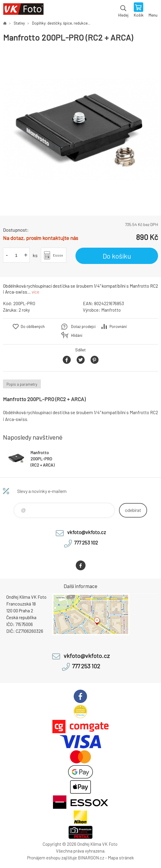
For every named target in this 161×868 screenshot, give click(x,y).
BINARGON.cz (91, 858)
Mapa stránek (121, 858)
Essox (58, 255)
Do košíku (117, 256)
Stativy (19, 23)
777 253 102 (86, 542)
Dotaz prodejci (83, 326)
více (36, 292)
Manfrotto (111, 310)
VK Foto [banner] (23, 10)
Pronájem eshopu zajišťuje (52, 858)
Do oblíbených (33, 326)
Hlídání (77, 335)
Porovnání (118, 326)
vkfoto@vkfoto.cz (87, 532)
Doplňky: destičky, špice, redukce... (61, 23)
